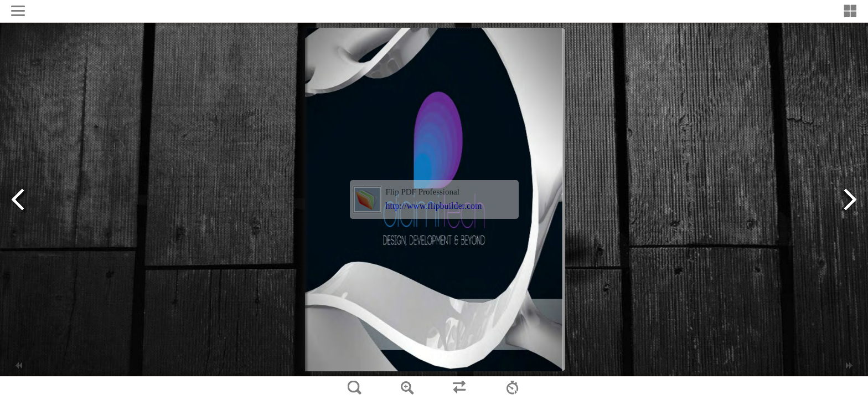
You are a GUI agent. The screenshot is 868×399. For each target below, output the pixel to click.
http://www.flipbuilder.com (434, 206)
